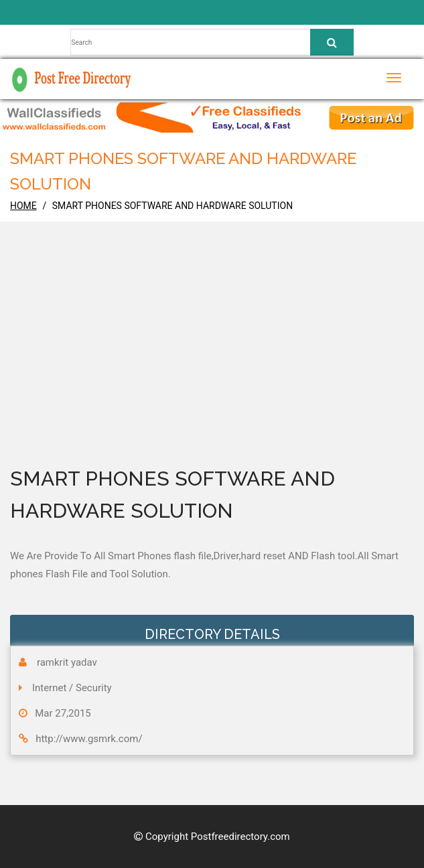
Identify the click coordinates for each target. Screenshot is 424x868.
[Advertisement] (212, 362)
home (23, 206)
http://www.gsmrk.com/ (89, 739)
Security (94, 688)
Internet (49, 688)
